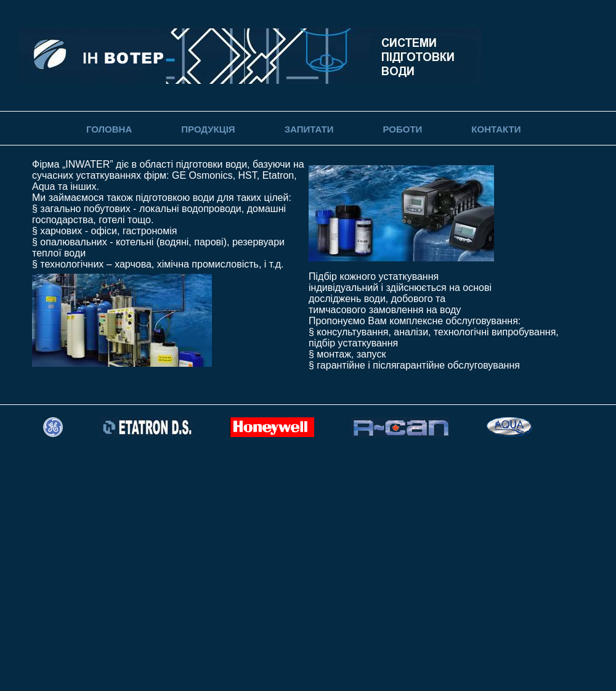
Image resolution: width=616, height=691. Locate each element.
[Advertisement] (115, 573)
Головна (109, 129)
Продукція (208, 129)
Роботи (402, 129)
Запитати (309, 129)
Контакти (496, 129)
